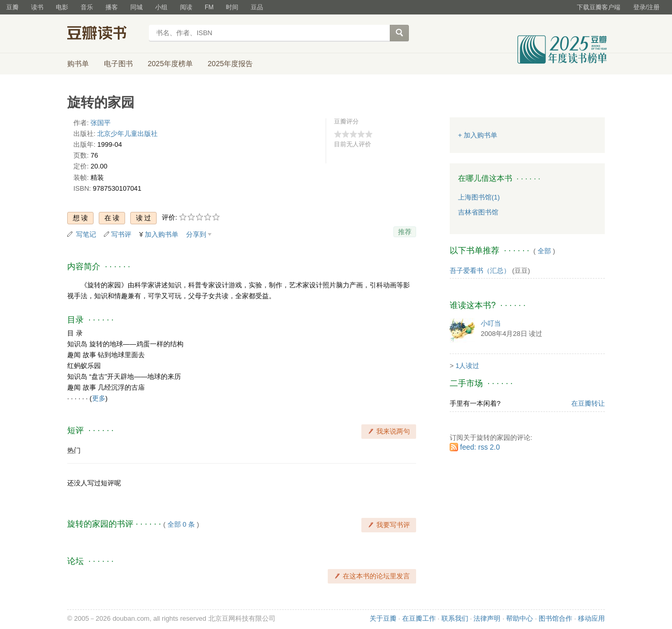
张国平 (101, 123)
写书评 (121, 234)
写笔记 (86, 234)
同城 (136, 7)
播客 (112, 7)
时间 (232, 7)
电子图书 (118, 64)
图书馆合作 (555, 618)
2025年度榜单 (170, 64)
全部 (544, 251)
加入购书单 (162, 234)
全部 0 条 (181, 524)
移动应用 (591, 618)
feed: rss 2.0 (480, 447)
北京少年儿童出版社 (127, 134)
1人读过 (467, 366)
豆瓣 (12, 7)
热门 (74, 450)
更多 (99, 398)
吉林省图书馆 (478, 212)
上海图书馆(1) (479, 197)
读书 (37, 7)
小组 (161, 7)
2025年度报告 (230, 64)
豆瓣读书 (105, 34)
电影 (62, 7)
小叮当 (491, 323)
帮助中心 (520, 618)
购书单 (78, 64)
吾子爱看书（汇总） (480, 271)
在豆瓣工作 (419, 618)
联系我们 (455, 618)
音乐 (87, 7)
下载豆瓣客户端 (599, 7)
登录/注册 (646, 7)
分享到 (196, 234)
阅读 (186, 7)
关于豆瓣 (383, 618)
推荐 (405, 232)
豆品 (257, 7)
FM (209, 7)
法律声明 (487, 618)
